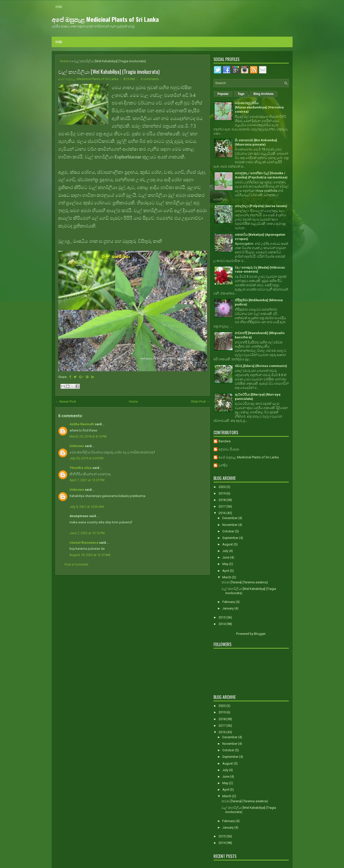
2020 (222, 487)
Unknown (77, 446)
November (230, 525)
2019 (222, 493)
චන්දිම (223, 465)
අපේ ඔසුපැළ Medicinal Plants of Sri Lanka (105, 19)
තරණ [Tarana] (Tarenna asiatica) (245, 582)
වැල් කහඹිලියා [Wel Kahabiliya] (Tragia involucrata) (109, 72)
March (227, 577)
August (228, 544)
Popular (223, 94)
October (229, 531)
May (226, 564)
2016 (222, 513)
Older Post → (200, 401)
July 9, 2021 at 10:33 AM (87, 507)
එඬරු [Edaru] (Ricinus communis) (261, 366)
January (228, 608)
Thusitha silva (81, 468)
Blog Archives (263, 94)
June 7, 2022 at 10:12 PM (87, 533)
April (226, 571)
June (226, 557)
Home (59, 7)
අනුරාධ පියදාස (229, 449)
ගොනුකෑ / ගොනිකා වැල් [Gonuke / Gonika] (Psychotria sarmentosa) (261, 175)
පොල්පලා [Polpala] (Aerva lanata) (261, 206)
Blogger (260, 634)
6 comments (150, 79)
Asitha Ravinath (82, 424)
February (229, 602)
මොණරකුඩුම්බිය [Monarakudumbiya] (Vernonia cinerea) (259, 107)
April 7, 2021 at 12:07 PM (87, 480)
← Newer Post (66, 401)
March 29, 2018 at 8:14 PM (88, 436)
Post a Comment (76, 564)
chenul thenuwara (84, 543)
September (231, 538)
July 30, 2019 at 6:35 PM (86, 458)
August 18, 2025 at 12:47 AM (90, 555)
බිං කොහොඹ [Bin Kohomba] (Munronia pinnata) (256, 142)
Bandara (225, 441)
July (226, 551)
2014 (222, 624)
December (230, 518)
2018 (222, 500)
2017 (222, 506)
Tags (241, 94)
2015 (222, 617)
